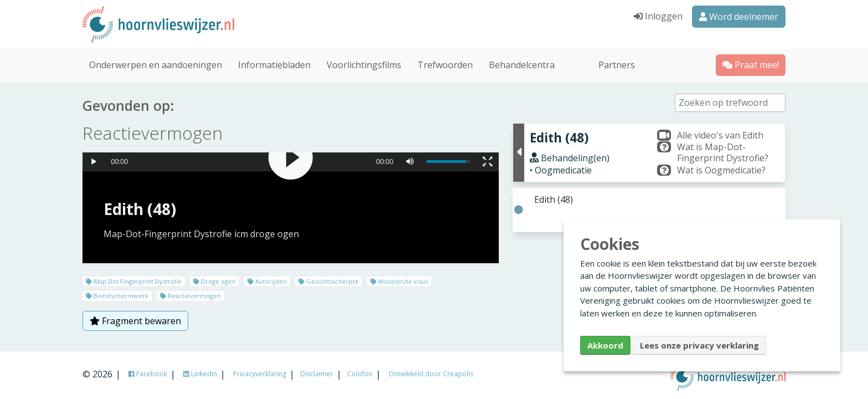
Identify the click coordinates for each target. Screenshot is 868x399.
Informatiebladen (274, 63)
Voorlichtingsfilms (364, 63)
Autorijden (267, 280)
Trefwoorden (445, 63)
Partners (617, 63)
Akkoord (605, 345)
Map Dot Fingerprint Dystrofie (134, 280)
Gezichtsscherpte (329, 280)
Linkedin (200, 374)
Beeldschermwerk (117, 294)
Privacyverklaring (260, 374)
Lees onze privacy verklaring (699, 345)
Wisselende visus (399, 280)
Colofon (360, 374)
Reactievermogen (190, 294)
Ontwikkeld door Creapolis (431, 374)
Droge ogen (215, 280)
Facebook (148, 374)
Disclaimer (317, 374)
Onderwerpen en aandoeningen (156, 63)
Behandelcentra (522, 63)
